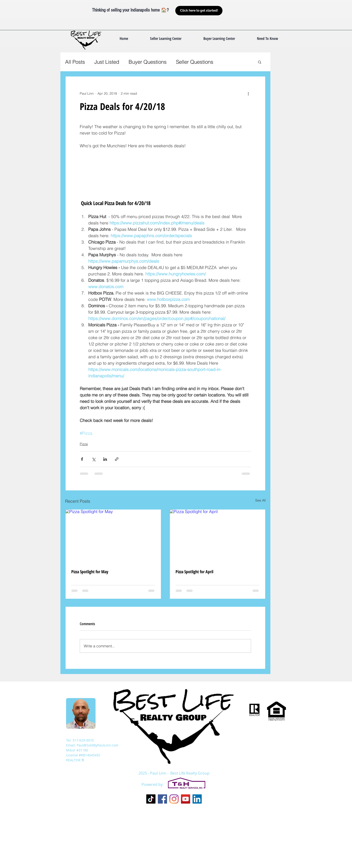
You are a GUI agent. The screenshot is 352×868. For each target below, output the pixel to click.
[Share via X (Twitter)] (94, 459)
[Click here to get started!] (199, 11)
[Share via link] (117, 459)
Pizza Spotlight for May (90, 572)
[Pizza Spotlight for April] (218, 536)
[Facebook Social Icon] (162, 799)
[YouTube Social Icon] (186, 799)
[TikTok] (151, 799)
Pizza (84, 444)
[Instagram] (174, 799)
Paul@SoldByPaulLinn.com (98, 745)
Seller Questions (195, 62)
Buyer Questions (148, 62)
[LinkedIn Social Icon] (197, 799)
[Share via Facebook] (82, 459)
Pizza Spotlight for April (194, 572)
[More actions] (248, 93)
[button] (267, 38)
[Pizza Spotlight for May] (113, 536)
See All (260, 500)
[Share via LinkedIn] (105, 459)
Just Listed (107, 62)
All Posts (75, 62)
